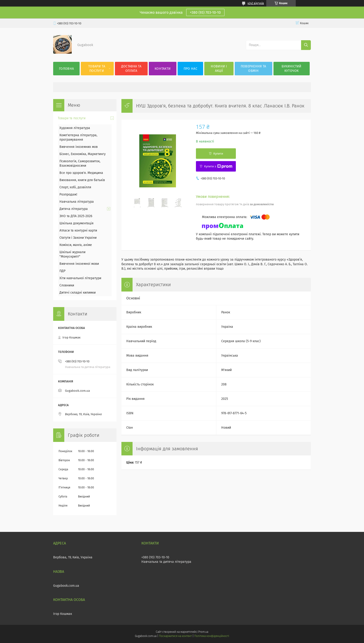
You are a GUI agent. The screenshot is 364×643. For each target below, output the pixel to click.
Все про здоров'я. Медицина (81, 173)
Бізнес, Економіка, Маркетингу (83, 154)
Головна (66, 69)
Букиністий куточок (292, 69)
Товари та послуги (97, 69)
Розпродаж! (68, 194)
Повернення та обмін (253, 69)
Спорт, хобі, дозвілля (75, 187)
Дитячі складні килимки (78, 293)
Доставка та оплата (131, 69)
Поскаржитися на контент (175, 636)
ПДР (62, 271)
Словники (67, 285)
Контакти (163, 69)
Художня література (75, 128)
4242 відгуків (256, 3)
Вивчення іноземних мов (79, 147)
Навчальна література (77, 202)
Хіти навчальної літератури (80, 278)
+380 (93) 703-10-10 (205, 12)
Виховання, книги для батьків (82, 180)
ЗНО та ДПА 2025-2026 (76, 216)
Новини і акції (219, 69)
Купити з (218, 166)
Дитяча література (74, 209)
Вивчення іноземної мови (79, 264)
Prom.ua (203, 632)
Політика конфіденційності (212, 636)
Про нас (190, 69)
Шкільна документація (76, 223)
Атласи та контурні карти (78, 230)
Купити (218, 154)
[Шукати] (306, 45)
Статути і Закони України (78, 238)
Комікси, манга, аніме (76, 245)
